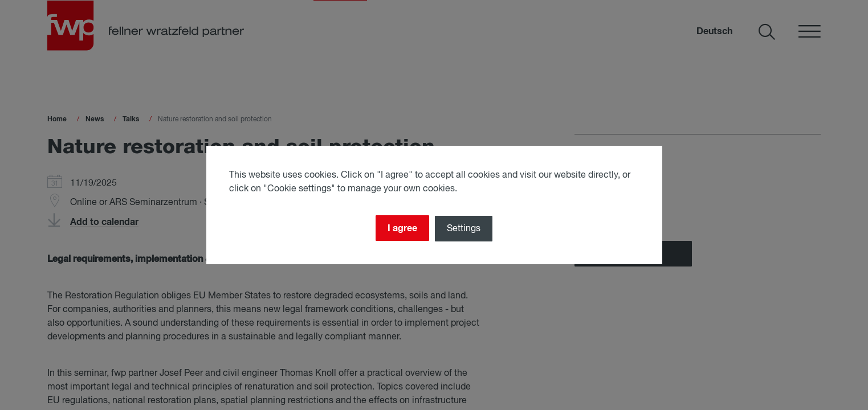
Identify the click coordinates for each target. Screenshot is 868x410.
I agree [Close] (400, 227)
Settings (466, 228)
